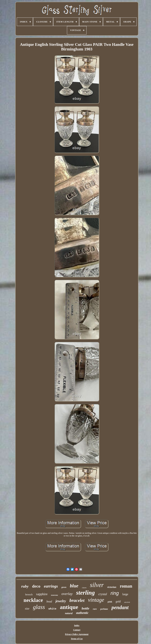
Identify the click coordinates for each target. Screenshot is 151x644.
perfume (104, 609)
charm (84, 588)
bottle (85, 608)
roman (126, 586)
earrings (51, 586)
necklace (33, 600)
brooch (29, 594)
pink (110, 602)
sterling (85, 593)
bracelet (77, 600)
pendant (120, 607)
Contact (77, 630)
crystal (103, 594)
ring (115, 593)
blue (74, 586)
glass (39, 607)
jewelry (61, 601)
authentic (82, 613)
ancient (127, 602)
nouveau (54, 595)
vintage (96, 600)
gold (118, 601)
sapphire (42, 594)
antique (69, 607)
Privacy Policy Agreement (77, 634)
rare (95, 609)
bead (49, 601)
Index (77, 625)
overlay (67, 594)
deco (36, 586)
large (125, 594)
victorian (112, 587)
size (27, 609)
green (64, 587)
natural (69, 613)
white (52, 609)
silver (97, 585)
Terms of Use (77, 639)
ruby (25, 586)
